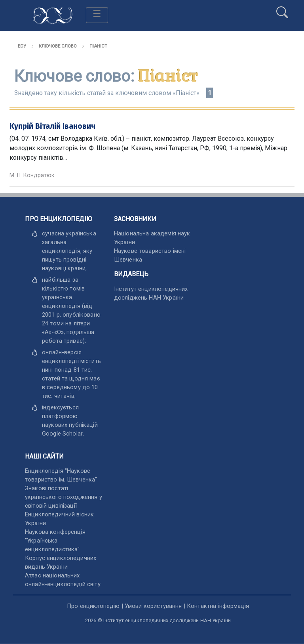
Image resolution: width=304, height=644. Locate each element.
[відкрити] (62, 434)
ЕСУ (22, 46)
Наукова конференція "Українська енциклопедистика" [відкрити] (55, 541)
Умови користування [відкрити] (153, 606)
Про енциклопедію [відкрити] (93, 606)
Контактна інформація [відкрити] (218, 606)
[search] (282, 9)
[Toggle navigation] (97, 15)
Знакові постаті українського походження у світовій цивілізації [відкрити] (64, 497)
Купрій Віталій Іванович (52, 126)
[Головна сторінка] (53, 15)
